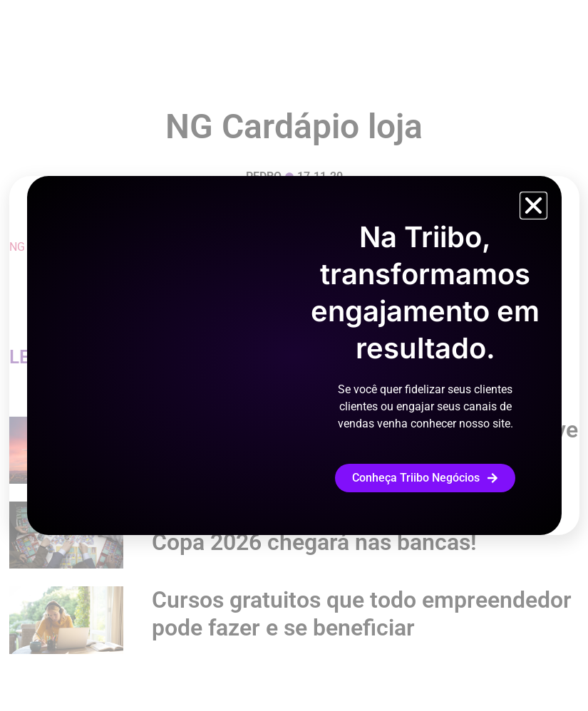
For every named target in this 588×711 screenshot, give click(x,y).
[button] (533, 206)
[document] (294, 355)
